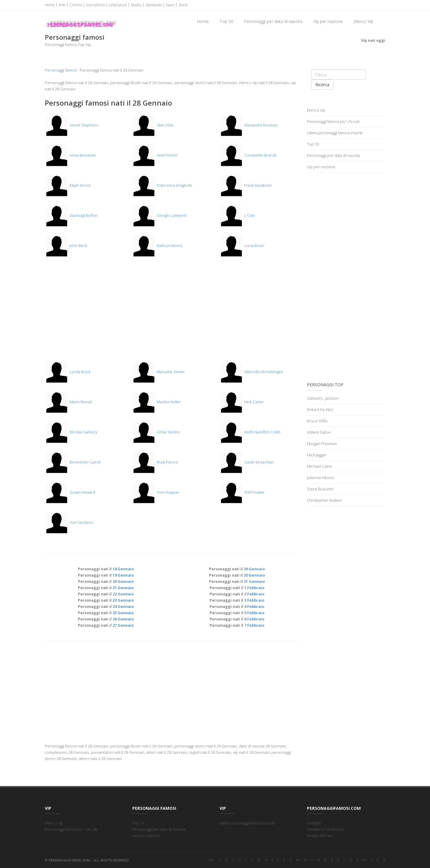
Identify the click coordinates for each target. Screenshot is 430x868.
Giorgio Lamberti (159, 215)
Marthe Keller (156, 402)
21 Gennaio (123, 588)
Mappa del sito (320, 835)
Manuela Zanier (158, 372)
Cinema (76, 5)
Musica (136, 5)
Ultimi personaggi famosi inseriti (335, 133)
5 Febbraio (254, 613)
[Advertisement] (171, 312)
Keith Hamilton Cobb (250, 432)
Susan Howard (70, 492)
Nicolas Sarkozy (71, 432)
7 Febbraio (254, 625)
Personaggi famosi (61, 70)
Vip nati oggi (373, 40)
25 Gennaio (123, 613)
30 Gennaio (254, 575)
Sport (170, 5)
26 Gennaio (123, 619)
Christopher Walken (325, 500)
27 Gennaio (123, 625)
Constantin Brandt (248, 155)
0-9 (212, 860)
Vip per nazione (328, 21)
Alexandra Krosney (248, 125)
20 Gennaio (123, 581)
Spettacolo (154, 5)
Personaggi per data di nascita (273, 21)
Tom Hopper (156, 492)
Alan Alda (153, 125)
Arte (62, 5)
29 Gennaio (254, 569)
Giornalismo (95, 5)
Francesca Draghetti (162, 185)
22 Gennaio (123, 594)
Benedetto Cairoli (73, 462)
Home (50, 5)
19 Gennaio (123, 575)
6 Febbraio (254, 619)
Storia (183, 5)
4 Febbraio (254, 606)
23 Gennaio (123, 600)
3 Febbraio (254, 600)
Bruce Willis (317, 421)
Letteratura (118, 5)
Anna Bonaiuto (70, 155)
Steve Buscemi (320, 489)
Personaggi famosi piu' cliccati (333, 121)
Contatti (314, 823)
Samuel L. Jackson (323, 398)
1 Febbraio (254, 588)
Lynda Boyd (67, 372)
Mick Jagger (317, 455)
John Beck (66, 245)
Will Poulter (242, 492)
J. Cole (237, 215)
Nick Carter (242, 402)
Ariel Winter (155, 155)
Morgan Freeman (322, 444)
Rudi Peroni (155, 462)
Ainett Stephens (72, 125)
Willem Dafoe (319, 432)
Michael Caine (320, 466)
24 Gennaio (123, 606)
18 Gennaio (123, 569)
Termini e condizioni (325, 829)
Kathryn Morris (157, 245)
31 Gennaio (254, 581)
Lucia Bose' (242, 245)
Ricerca (322, 85)
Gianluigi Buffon (71, 215)
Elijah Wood (68, 185)
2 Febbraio (254, 594)
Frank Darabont (245, 185)
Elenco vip (316, 110)
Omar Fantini (156, 432)
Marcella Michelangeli (251, 372)
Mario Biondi (68, 402)
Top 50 (226, 21)
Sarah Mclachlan (247, 462)
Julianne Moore (321, 478)
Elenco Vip (363, 21)
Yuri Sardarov (69, 522)
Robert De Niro (320, 410)
